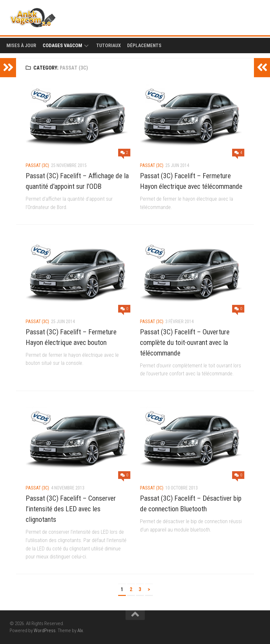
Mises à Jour (21, 46)
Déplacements (144, 46)
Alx (80, 631)
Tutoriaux (109, 46)
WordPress (45, 631)
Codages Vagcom (62, 46)
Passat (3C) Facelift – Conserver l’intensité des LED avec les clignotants (71, 509)
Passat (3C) (37, 165)
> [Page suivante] (149, 589)
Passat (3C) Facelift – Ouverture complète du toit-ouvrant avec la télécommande (185, 343)
